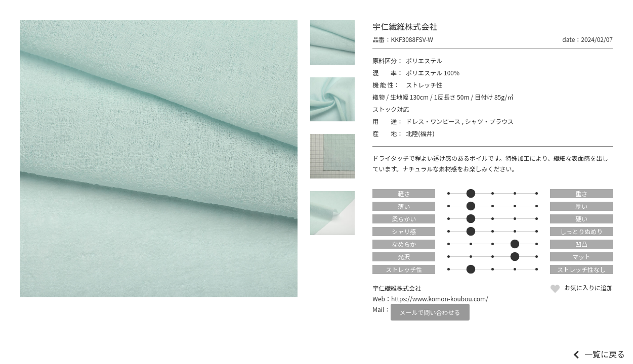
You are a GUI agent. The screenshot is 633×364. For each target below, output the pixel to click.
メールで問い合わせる (430, 312)
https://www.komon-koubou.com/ (440, 299)
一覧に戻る (605, 354)
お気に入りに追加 (588, 287)
